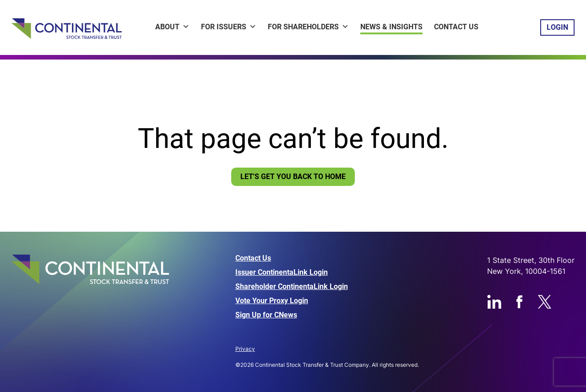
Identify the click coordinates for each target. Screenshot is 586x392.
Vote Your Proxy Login (272, 301)
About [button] (172, 27)
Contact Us (456, 27)
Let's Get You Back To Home (293, 177)
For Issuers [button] (229, 27)
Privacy (245, 349)
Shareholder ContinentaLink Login (292, 287)
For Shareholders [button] (308, 27)
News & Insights (391, 27)
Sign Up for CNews (266, 315)
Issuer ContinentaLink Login (282, 272)
